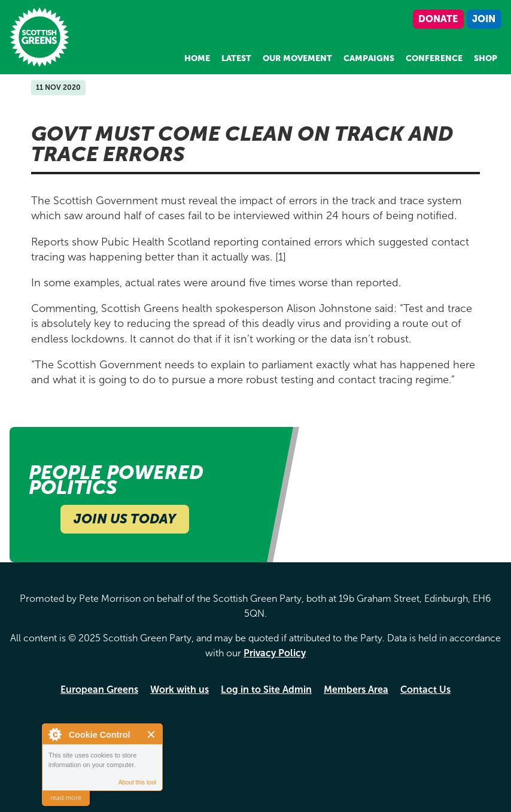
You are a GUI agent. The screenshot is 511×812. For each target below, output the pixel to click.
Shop (486, 58)
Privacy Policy (275, 653)
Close (152, 734)
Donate (438, 19)
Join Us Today (125, 519)
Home (197, 58)
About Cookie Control (54, 734)
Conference (434, 58)
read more (66, 798)
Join (484, 19)
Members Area (356, 690)
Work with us (180, 690)
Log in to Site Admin (266, 690)
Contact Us (425, 690)
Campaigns (369, 58)
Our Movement (297, 58)
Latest (236, 58)
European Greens (99, 690)
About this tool (137, 782)
